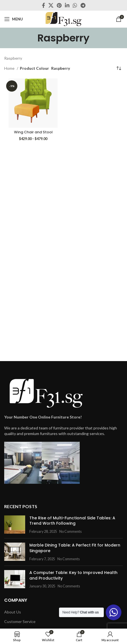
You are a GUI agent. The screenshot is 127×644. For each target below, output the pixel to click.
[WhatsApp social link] (75, 5)
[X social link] (51, 5)
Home (10, 68)
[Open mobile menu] (14, 19)
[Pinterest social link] (59, 5)
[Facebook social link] (43, 5)
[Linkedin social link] (67, 5)
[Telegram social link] (83, 5)
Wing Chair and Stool (33, 132)
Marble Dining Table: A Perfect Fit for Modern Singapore (75, 548)
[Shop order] (119, 69)
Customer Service (20, 621)
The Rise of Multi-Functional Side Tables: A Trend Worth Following (72, 521)
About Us (13, 612)
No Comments (70, 532)
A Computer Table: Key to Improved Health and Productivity (73, 575)
